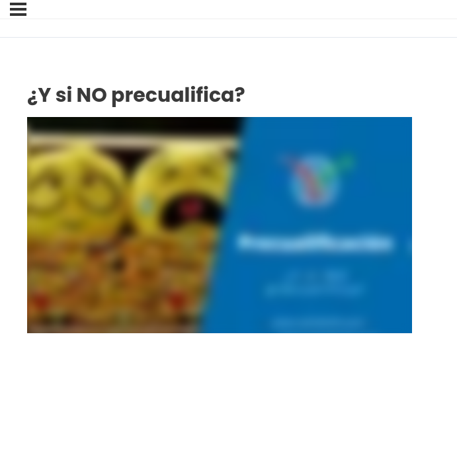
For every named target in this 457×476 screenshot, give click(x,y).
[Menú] (18, 9)
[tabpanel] (220, 225)
